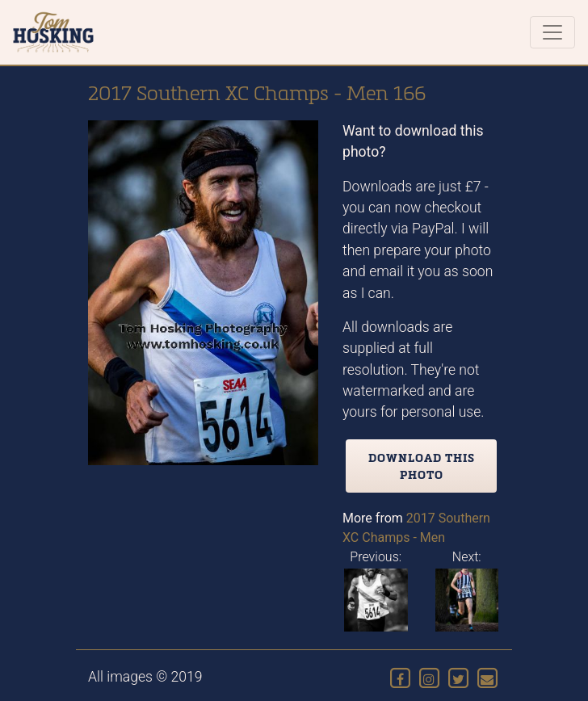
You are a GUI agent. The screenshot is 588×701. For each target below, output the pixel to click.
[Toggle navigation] (552, 32)
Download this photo (422, 466)
